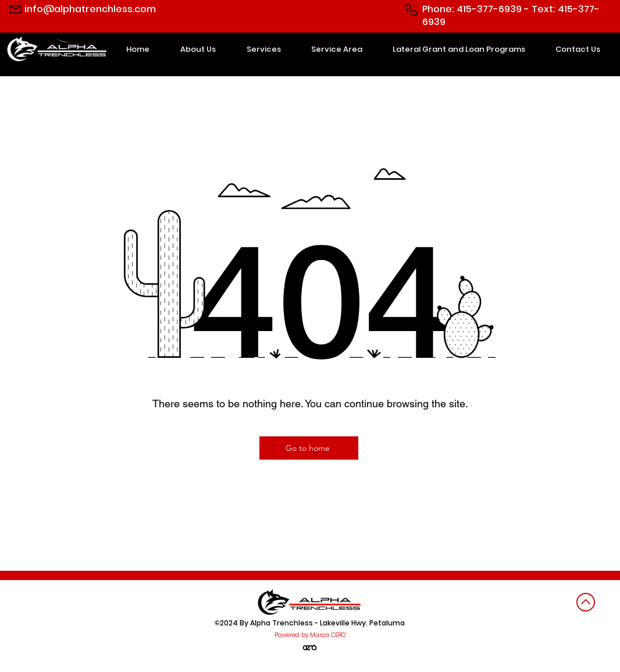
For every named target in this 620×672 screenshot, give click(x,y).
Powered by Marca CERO (310, 635)
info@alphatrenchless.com (90, 9)
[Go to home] (309, 448)
